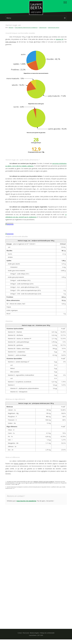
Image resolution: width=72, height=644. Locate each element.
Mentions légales (34, 633)
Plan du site (26, 633)
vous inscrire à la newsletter (26, 501)
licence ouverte (19, 464)
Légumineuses (43, 27)
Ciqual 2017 (63, 461)
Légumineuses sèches (54, 27)
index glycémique (11, 42)
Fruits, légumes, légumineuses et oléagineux (26, 27)
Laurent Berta (33, 635)
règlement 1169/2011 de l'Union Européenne (44, 482)
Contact (20, 633)
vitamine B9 (60, 39)
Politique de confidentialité (47, 633)
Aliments (11, 27)
